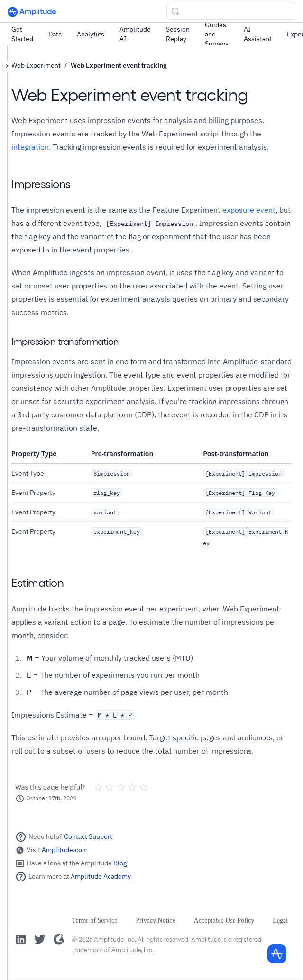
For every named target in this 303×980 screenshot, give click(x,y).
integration (30, 147)
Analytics (91, 34)
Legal (280, 921)
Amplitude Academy (101, 876)
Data (55, 34)
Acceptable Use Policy (224, 921)
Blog (120, 863)
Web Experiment (36, 65)
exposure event (249, 210)
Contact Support (88, 836)
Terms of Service (95, 921)
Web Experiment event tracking (119, 65)
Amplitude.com (65, 850)
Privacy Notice (156, 921)
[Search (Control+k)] (231, 11)
